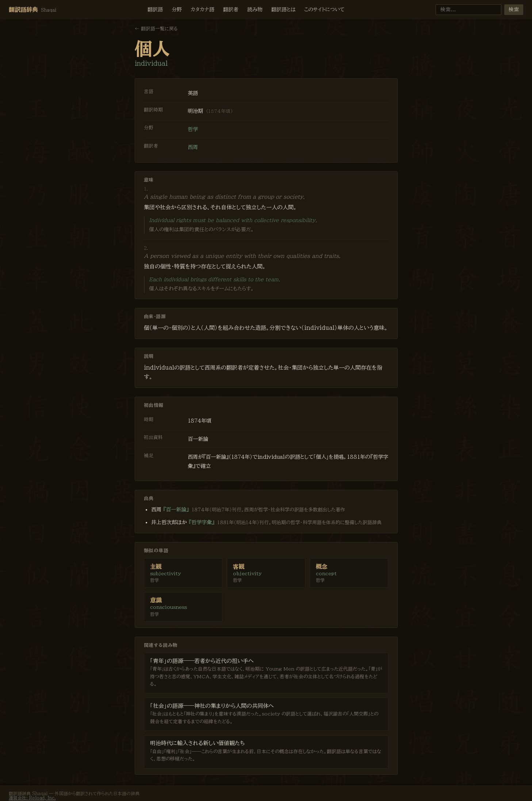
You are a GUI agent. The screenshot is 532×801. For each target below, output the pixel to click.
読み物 (255, 9)
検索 (514, 9)
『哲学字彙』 (202, 522)
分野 (177, 9)
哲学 (193, 129)
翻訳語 (155, 9)
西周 (193, 147)
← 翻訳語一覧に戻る (156, 29)
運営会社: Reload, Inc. (32, 798)
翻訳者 (231, 9)
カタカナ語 (202, 9)
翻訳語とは (283, 9)
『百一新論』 (176, 509)
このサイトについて (324, 9)
